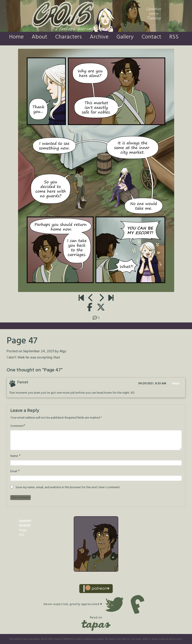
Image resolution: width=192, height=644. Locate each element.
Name (14, 456)
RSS (174, 37)
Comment (17, 426)
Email (14, 472)
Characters (68, 37)
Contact (151, 37)
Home (16, 37)
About (39, 37)
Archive (99, 37)
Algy (63, 351)
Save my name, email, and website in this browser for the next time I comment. (68, 488)
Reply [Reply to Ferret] (176, 383)
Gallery (125, 37)
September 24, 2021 (39, 351)
